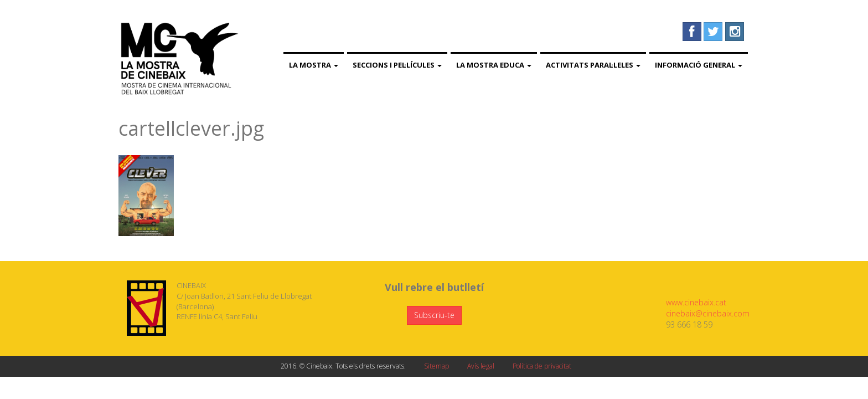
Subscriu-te (434, 315)
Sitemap (436, 366)
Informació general (699, 65)
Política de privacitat (542, 366)
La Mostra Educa (494, 65)
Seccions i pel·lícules (397, 65)
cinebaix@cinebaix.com (708, 313)
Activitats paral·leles (593, 65)
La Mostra (314, 65)
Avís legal (481, 366)
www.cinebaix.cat (696, 302)
